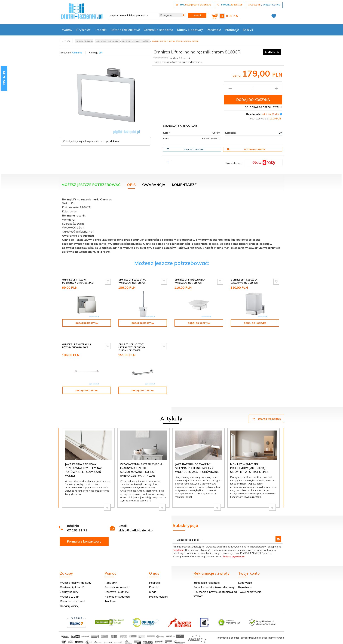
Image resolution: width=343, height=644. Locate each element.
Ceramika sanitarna (159, 30)
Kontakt (154, 587)
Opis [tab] (131, 185)
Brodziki (101, 30)
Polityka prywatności (117, 597)
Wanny (67, 30)
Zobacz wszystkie (266, 419)
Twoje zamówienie (250, 592)
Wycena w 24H (70, 597)
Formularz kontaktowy (84, 541)
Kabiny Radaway (190, 30)
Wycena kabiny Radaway (76, 583)
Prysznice (83, 30)
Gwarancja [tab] (154, 185)
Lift (101, 53)
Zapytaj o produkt (186, 149)
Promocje (232, 30)
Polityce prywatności (234, 556)
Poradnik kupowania (117, 587)
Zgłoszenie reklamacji (207, 583)
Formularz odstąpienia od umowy (214, 587)
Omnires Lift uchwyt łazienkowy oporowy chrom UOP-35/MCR (132, 347)
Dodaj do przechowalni (264, 107)
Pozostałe (214, 30)
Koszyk (248, 30)
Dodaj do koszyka (253, 100)
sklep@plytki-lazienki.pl (136, 530)
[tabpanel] (171, 225)
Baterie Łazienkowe (125, 30)
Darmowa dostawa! (72, 601)
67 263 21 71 (77, 530)
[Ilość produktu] (253, 89)
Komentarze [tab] (184, 185)
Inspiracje (155, 583)
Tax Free (110, 601)
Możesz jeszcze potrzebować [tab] (91, 185)
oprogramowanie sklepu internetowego (262, 638)
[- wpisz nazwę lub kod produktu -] (132, 15)
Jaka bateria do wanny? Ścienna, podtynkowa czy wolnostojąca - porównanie (197, 468)
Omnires (77, 53)
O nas (153, 592)
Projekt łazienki (158, 597)
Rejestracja (245, 587)
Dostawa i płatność (246, 149)
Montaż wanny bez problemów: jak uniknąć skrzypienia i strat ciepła (249, 468)
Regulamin (178, 550)
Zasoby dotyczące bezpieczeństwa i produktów (91, 141)
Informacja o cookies (228, 638)
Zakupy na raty (69, 592)
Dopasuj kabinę (69, 606)
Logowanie (245, 583)
